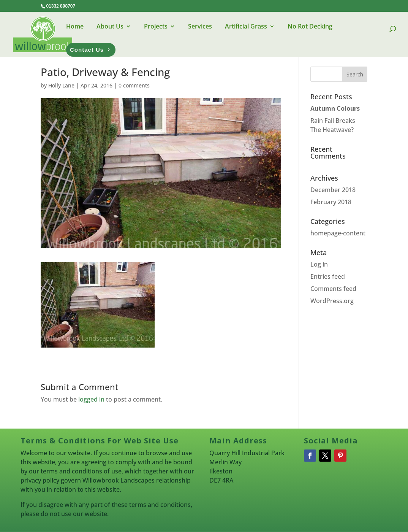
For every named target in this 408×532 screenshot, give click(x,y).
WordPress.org (332, 301)
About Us (110, 26)
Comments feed (333, 289)
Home (75, 26)
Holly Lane (61, 85)
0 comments (134, 85)
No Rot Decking (310, 26)
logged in (91, 399)
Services (200, 26)
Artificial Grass (246, 26)
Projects (156, 26)
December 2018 (333, 190)
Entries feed (328, 276)
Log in (319, 264)
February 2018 (331, 202)
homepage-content (338, 233)
